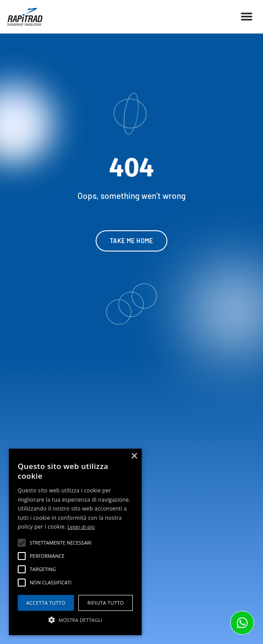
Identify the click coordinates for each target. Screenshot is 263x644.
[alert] (75, 542)
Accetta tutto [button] (46, 603)
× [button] (134, 456)
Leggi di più (81, 527)
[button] (247, 16)
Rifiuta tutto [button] (105, 603)
